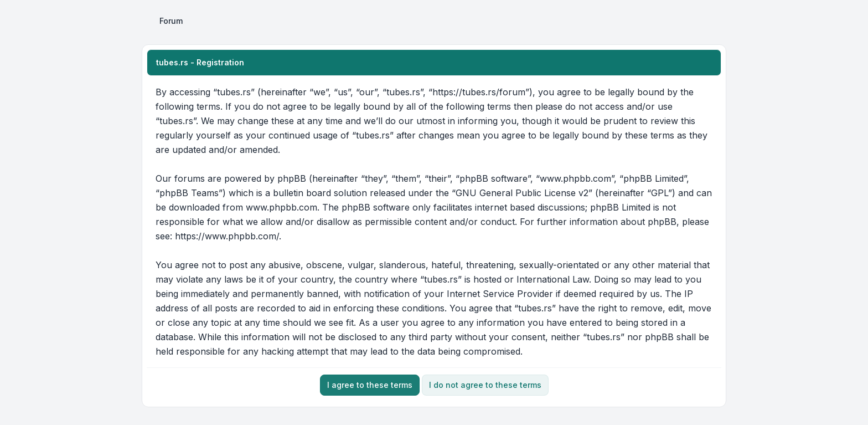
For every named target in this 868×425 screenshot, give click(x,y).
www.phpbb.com (281, 207)
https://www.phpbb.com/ (227, 236)
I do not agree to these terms (485, 385)
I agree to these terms (370, 385)
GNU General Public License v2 (522, 193)
